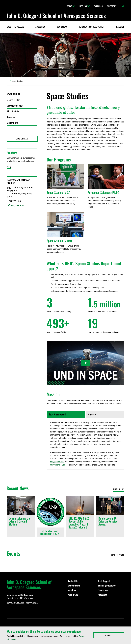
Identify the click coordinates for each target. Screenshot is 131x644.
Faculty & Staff (13, 100)
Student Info (12, 123)
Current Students (15, 106)
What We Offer (13, 111)
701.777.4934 (32, 603)
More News (119, 489)
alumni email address (59, 465)
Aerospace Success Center (91, 27)
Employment (104, 590)
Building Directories (107, 585)
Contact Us (73, 581)
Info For (84, 6)
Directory (112, 6)
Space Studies (13, 94)
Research (120, 27)
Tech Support (104, 581)
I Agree (115, 635)
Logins (70, 6)
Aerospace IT (104, 595)
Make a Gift (73, 595)
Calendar (98, 6)
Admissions (62, 27)
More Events (118, 555)
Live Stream (22, 139)
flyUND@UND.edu (15, 603)
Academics (40, 27)
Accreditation (74, 585)
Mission (53, 394)
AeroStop (72, 590)
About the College (15, 27)
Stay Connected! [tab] (58, 414)
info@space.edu (57, 462)
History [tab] (92, 414)
